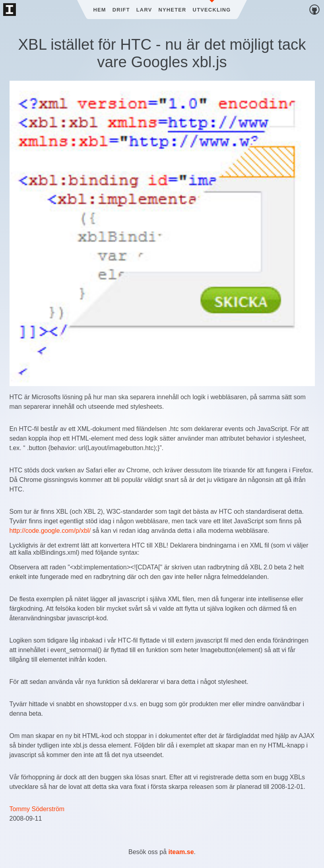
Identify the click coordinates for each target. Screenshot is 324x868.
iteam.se (181, 852)
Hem (99, 10)
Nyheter (173, 10)
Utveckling (212, 10)
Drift (121, 10)
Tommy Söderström (37, 809)
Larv (144, 10)
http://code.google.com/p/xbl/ (50, 531)
